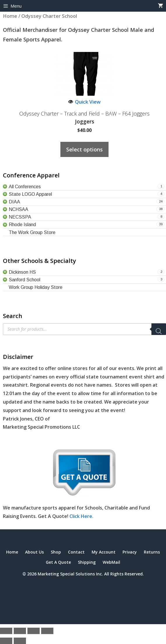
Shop (56, 552)
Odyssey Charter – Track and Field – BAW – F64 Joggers (84, 114)
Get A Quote (58, 562)
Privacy (130, 552)
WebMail (111, 562)
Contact (76, 552)
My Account (104, 552)
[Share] (34, 631)
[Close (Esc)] (47, 631)
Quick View (84, 102)
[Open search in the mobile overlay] (84, 329)
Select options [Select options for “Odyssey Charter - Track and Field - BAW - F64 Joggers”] (84, 149)
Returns (152, 552)
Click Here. (81, 516)
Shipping (87, 562)
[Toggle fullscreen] (20, 631)
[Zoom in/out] (6, 631)
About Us (34, 552)
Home (12, 552)
